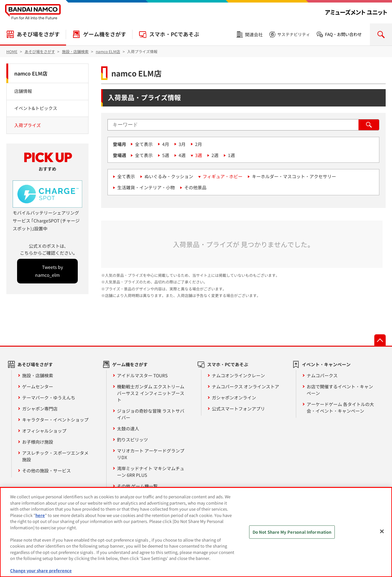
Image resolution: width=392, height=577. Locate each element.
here (40, 515)
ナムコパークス (322, 375)
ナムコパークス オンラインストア (245, 386)
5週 (166, 155)
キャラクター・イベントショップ (55, 420)
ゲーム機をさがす (105, 34)
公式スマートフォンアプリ (238, 409)
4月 (166, 144)
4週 (182, 155)
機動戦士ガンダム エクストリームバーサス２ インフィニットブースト (151, 393)
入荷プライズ (28, 125)
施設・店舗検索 (38, 375)
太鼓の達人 (128, 428)
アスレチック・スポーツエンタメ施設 (55, 456)
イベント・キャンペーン (326, 364)
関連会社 (254, 34)
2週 (215, 155)
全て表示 (144, 144)
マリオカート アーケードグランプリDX (151, 454)
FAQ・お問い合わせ (343, 34)
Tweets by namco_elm (49, 271)
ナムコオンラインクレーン (238, 375)
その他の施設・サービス (46, 471)
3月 (182, 144)
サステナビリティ (294, 34)
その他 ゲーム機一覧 (137, 486)
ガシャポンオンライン (234, 398)
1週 (231, 155)
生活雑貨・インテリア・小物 (146, 187)
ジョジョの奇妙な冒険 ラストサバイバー (151, 414)
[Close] (382, 531)
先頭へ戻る (380, 340)
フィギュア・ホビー (223, 176)
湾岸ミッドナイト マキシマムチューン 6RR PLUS (151, 472)
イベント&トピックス (36, 108)
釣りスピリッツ (132, 440)
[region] (196, 532)
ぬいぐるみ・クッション (169, 176)
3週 (199, 155)
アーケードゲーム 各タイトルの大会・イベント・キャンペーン (340, 407)
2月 (199, 144)
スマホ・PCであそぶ (174, 34)
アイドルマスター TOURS (142, 375)
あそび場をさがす (38, 34)
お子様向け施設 (38, 442)
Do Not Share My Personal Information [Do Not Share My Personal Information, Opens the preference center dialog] (292, 532)
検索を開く (381, 34)
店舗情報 (23, 91)
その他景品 (195, 187)
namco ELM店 (31, 73)
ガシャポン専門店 (40, 409)
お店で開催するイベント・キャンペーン (340, 390)
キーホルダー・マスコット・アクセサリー (294, 176)
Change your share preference (41, 571)
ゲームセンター (38, 386)
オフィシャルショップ (44, 431)
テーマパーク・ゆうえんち (49, 398)
